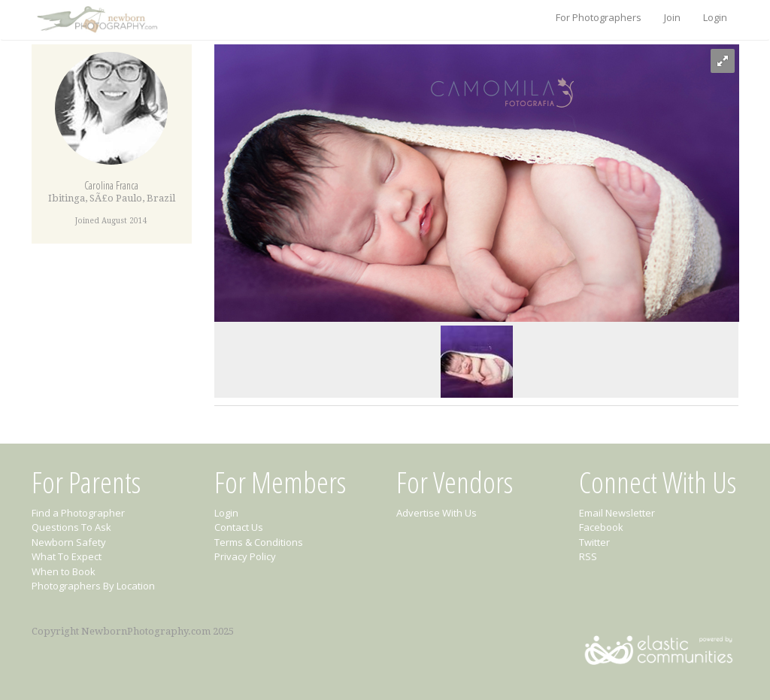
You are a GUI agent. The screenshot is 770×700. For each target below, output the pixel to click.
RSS (588, 556)
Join (672, 17)
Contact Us (239, 527)
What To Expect (67, 556)
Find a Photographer (78, 513)
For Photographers (599, 17)
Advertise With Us (437, 513)
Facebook (601, 527)
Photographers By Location (93, 586)
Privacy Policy (245, 556)
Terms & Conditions (259, 542)
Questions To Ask (71, 527)
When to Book (64, 571)
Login (715, 17)
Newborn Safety (69, 542)
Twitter (594, 542)
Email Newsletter (617, 513)
